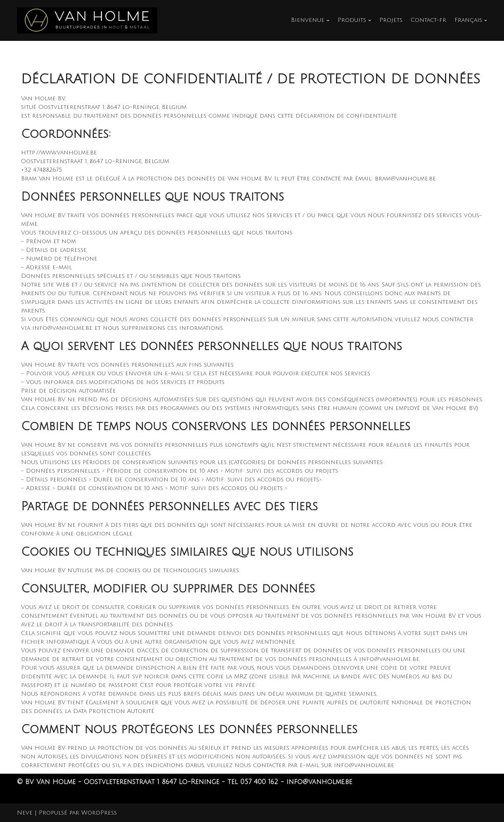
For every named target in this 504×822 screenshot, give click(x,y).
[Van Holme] (87, 20)
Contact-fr (429, 20)
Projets (391, 20)
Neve (25, 813)
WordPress (99, 813)
